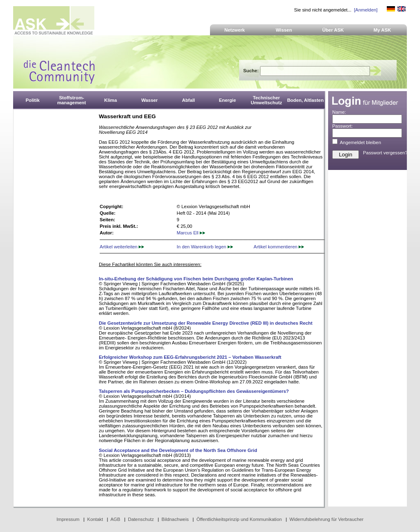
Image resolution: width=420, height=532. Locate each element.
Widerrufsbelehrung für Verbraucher (327, 519)
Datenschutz (141, 519)
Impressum (68, 519)
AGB (115, 519)
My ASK (382, 30)
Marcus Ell (191, 233)
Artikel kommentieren (279, 247)
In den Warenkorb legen (205, 247)
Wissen (284, 30)
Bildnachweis (175, 519)
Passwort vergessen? (385, 153)
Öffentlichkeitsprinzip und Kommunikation (239, 519)
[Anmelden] (366, 10)
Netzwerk (235, 30)
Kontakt (95, 519)
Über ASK (333, 30)
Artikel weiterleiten (122, 247)
